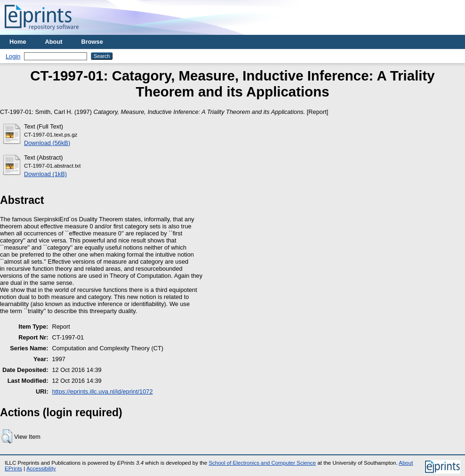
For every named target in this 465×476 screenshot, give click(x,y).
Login (13, 56)
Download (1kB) (45, 174)
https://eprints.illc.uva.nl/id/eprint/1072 (102, 391)
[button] (7, 436)
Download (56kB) (47, 143)
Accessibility (41, 468)
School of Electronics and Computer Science (262, 463)
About (54, 42)
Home (18, 42)
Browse (92, 42)
